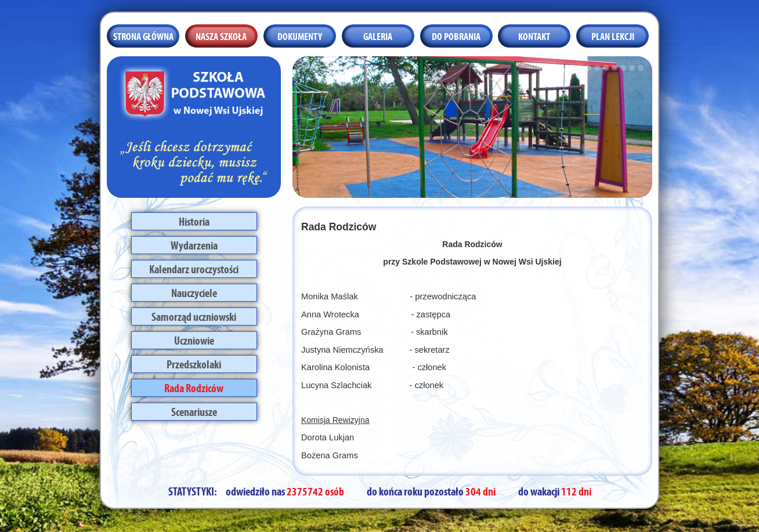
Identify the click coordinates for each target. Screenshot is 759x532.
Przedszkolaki (194, 363)
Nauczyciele (194, 292)
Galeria (378, 35)
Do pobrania (456, 35)
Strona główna (143, 35)
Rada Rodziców (194, 387)
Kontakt (534, 35)
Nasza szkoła (221, 35)
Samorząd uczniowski (194, 316)
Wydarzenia (194, 244)
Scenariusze (194, 411)
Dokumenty (300, 35)
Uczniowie (194, 339)
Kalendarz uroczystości (194, 268)
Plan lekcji (613, 35)
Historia (194, 220)
